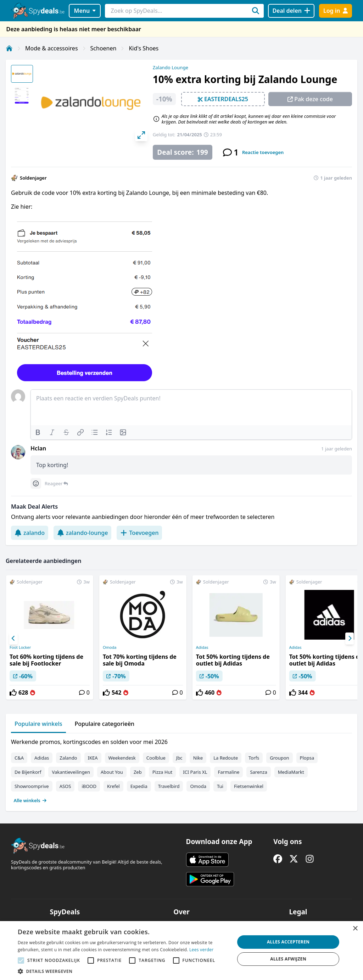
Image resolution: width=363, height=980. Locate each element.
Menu (85, 11)
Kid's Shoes (144, 48)
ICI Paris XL (195, 772)
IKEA (93, 758)
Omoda (110, 647)
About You (112, 772)
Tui (220, 786)
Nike (198, 758)
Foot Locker (20, 647)
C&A (19, 758)
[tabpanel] (181, 770)
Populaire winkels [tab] (38, 724)
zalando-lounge (82, 533)
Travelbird (169, 786)
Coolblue (156, 758)
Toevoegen (139, 533)
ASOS (65, 786)
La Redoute (226, 758)
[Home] (9, 48)
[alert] (181, 951)
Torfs (254, 758)
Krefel (113, 786)
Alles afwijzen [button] (288, 959)
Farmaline (228, 772)
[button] (123, 971)
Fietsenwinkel (249, 786)
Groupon (279, 758)
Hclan (38, 448)
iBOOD (89, 786)
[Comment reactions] (36, 483)
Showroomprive (32, 786)
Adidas (202, 647)
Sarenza (258, 772)
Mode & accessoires (52, 48)
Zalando (68, 758)
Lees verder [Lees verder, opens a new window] (202, 950)
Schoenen (104, 48)
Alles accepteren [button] (288, 942)
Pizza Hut (162, 772)
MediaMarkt (291, 772)
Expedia (139, 786)
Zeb (138, 772)
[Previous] (13, 639)
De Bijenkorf (28, 772)
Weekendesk (122, 758)
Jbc (179, 758)
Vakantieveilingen (71, 772)
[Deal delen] (291, 11)
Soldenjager (33, 178)
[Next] (350, 639)
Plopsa (307, 758)
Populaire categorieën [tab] (105, 724)
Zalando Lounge (171, 67)
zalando (30, 533)
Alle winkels (30, 800)
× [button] (355, 929)
